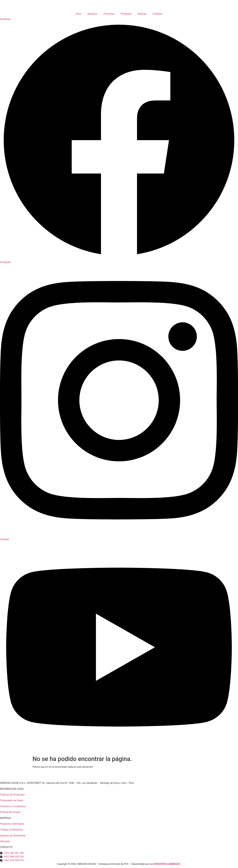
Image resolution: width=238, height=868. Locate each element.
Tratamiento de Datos (12, 800)
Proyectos (126, 14)
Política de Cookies (10, 812)
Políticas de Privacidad (12, 795)
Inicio (78, 14)
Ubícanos (5, 841)
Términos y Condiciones (13, 806)
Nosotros (92, 14)
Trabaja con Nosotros (12, 830)
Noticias (142, 14)
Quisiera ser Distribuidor (13, 836)
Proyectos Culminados (12, 824)
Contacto (157, 14)
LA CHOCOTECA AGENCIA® (165, 864)
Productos (109, 14)
